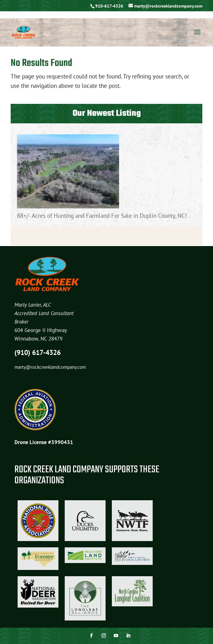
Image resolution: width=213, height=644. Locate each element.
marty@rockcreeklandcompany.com (50, 367)
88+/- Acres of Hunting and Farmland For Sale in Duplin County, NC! (102, 216)
